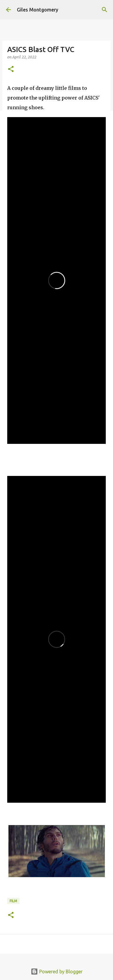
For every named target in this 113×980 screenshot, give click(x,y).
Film (13, 901)
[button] (11, 69)
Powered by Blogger (57, 972)
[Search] (105, 10)
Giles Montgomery (38, 10)
